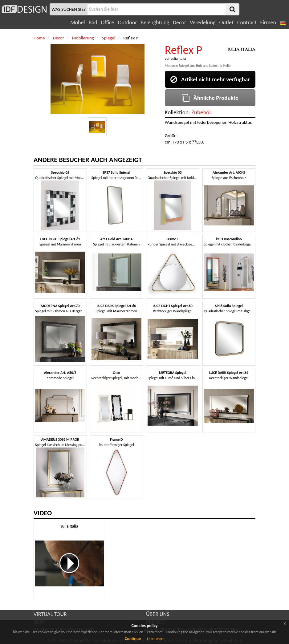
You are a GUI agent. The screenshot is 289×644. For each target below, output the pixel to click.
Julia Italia (178, 59)
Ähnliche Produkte (210, 98)
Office (108, 22)
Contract (247, 22)
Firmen (268, 22)
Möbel (77, 22)
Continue (133, 639)
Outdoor (128, 22)
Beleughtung (155, 22)
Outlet (226, 22)
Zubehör (201, 112)
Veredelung (203, 22)
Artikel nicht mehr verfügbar (210, 79)
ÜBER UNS (158, 614)
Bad (93, 22)
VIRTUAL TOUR (50, 614)
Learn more (156, 639)
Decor (179, 22)
